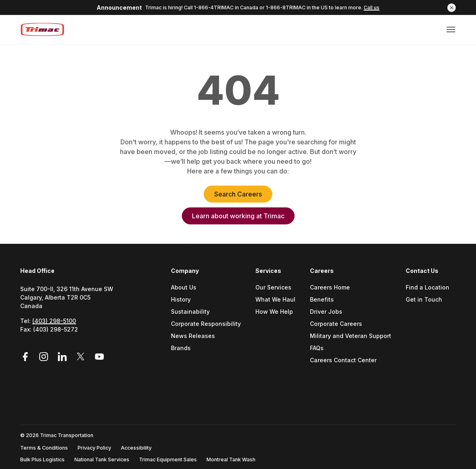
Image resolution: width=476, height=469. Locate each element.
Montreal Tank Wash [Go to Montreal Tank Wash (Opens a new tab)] (231, 459)
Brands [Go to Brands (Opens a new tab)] (181, 348)
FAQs (317, 348)
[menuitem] (209, 326)
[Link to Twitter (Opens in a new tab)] (82, 357)
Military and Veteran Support (351, 336)
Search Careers (238, 194)
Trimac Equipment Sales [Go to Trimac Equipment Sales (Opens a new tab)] (168, 459)
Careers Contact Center (343, 360)
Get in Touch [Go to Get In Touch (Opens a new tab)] (424, 300)
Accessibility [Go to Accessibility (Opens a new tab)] (136, 448)
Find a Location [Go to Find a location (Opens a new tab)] (428, 288)
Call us (372, 7)
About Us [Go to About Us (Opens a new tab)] (184, 288)
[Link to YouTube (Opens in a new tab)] (99, 357)
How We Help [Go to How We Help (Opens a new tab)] (274, 312)
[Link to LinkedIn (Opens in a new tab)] (63, 357)
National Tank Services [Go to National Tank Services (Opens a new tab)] (102, 459)
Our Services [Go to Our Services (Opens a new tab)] (273, 288)
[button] (452, 7)
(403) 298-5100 (54, 321)
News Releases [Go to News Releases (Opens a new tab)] (193, 336)
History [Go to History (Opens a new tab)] (181, 300)
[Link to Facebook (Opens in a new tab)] (28, 357)
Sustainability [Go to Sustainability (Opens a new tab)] (190, 312)
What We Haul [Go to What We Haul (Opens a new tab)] (275, 300)
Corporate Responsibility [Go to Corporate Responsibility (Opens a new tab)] (206, 324)
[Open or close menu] (451, 30)
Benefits (322, 300)
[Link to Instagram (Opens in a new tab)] (45, 357)
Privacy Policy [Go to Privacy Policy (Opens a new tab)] (94, 448)
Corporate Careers (336, 324)
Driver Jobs (326, 312)
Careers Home (330, 288)
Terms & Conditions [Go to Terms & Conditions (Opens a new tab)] (44, 448)
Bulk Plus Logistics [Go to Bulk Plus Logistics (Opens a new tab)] (42, 459)
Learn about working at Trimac (238, 216)
